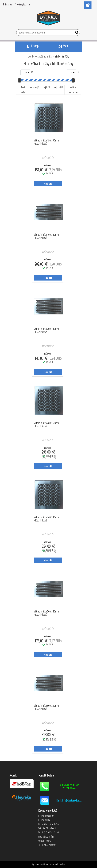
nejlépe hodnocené (73, 90)
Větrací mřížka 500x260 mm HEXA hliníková (46, 707)
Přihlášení (8, 4)
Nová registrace (22, 4)
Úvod (30, 56)
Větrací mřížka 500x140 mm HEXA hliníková (46, 613)
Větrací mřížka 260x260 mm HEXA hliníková (46, 425)
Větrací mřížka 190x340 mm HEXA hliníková (46, 236)
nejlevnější (35, 87)
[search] (76, 33)
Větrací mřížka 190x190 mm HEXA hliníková (46, 142)
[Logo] (48, 19)
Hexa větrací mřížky (44, 56)
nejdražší (47, 87)
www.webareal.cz (57, 864)
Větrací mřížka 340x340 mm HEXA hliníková (46, 519)
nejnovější (58, 87)
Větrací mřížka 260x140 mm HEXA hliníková (46, 331)
